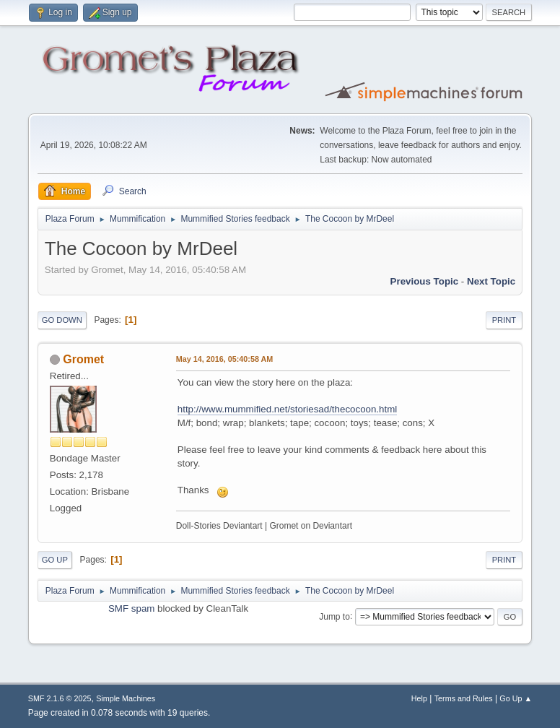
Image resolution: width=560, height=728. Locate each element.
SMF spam (131, 608)
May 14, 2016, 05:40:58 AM (224, 359)
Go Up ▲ (516, 698)
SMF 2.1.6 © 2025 (60, 698)
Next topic (491, 281)
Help (419, 698)
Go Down (62, 320)
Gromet (83, 359)
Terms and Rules (464, 698)
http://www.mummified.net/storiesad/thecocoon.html (287, 409)
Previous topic (425, 281)
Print (504, 320)
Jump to (334, 616)
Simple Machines (126, 698)
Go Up (55, 560)
